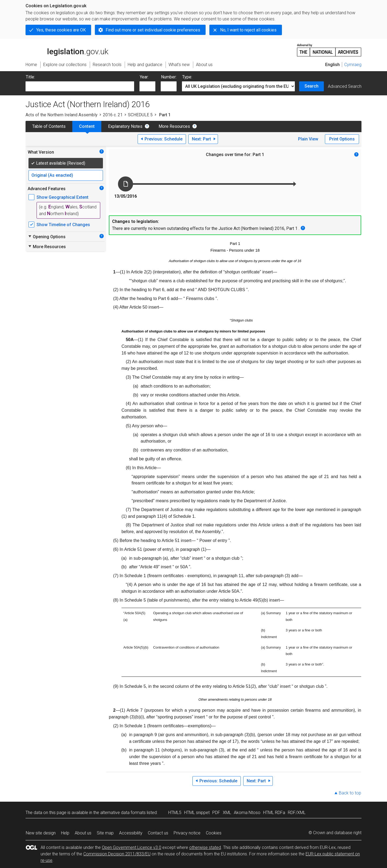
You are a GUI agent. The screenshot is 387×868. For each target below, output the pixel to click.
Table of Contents (49, 126)
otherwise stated (205, 847)
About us (83, 833)
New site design (41, 833)
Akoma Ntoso (247, 813)
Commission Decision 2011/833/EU (117, 854)
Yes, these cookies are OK (61, 30)
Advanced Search (345, 86)
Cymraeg (353, 65)
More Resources (174, 126)
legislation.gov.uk (67, 50)
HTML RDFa (274, 813)
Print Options (342, 139)
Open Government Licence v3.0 (132, 847)
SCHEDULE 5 (140, 115)
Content (87, 126)
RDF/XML (297, 813)
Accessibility (131, 833)
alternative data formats (123, 813)
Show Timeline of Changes (63, 225)
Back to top (350, 793)
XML (227, 813)
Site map (105, 833)
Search (311, 86)
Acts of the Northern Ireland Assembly (62, 115)
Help (65, 833)
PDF (216, 813)
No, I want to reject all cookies (248, 30)
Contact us (158, 833)
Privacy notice (187, 833)
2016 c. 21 (113, 115)
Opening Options (47, 237)
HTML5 (175, 813)
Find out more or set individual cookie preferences (153, 30)
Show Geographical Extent (62, 197)
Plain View (308, 139)
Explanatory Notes (125, 126)
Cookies (214, 833)
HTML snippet (197, 813)
